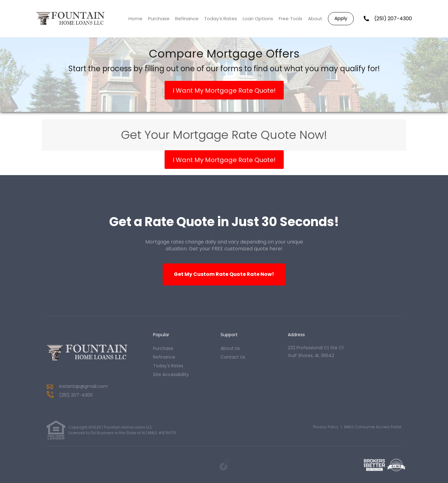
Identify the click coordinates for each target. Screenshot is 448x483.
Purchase (159, 19)
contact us (233, 357)
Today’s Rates (221, 19)
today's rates (168, 366)
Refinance (187, 19)
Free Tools (291, 19)
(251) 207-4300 (393, 19)
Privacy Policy (326, 427)
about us (230, 348)
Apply (341, 18)
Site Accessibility (171, 374)
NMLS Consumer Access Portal (373, 427)
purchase (163, 348)
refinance (164, 357)
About (315, 19)
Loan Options (258, 19)
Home (135, 19)
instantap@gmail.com (83, 386)
